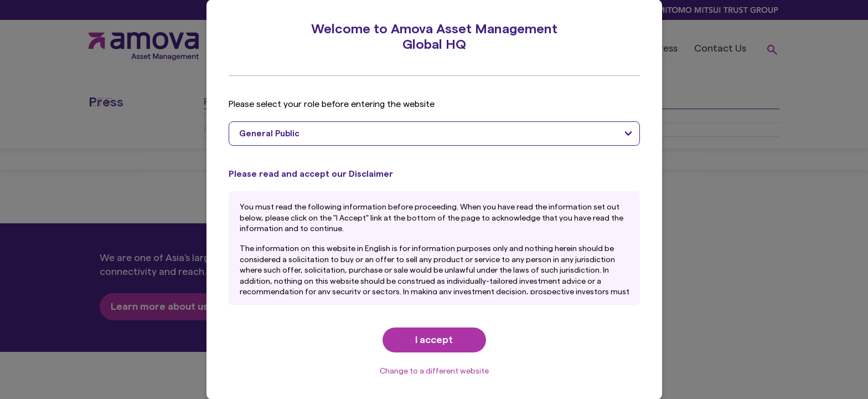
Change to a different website (434, 371)
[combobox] (434, 134)
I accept (434, 340)
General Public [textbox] (269, 134)
